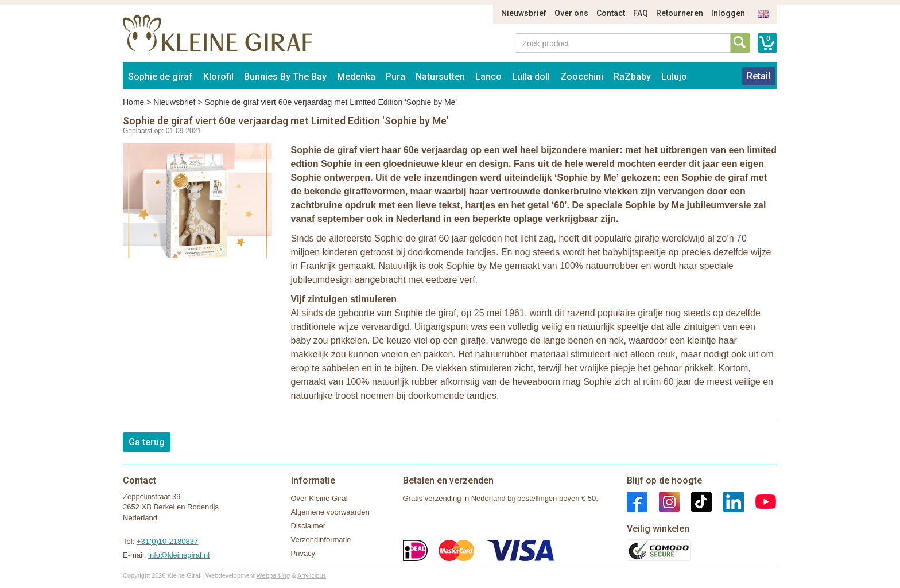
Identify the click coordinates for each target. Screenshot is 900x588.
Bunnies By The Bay (285, 77)
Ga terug (147, 442)
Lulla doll (531, 77)
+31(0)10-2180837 (167, 541)
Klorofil (218, 77)
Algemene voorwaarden (330, 512)
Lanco (488, 77)
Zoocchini (582, 77)
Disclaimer (309, 526)
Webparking (274, 575)
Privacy (303, 553)
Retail (759, 76)
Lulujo (674, 77)
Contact (611, 13)
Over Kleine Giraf (320, 498)
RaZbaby (632, 77)
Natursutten (440, 77)
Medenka (356, 77)
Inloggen (728, 13)
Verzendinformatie (321, 540)
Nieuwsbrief (524, 13)
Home (133, 102)
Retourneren (680, 13)
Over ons (571, 13)
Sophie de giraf (160, 77)
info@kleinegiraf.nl (179, 555)
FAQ (641, 13)
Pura (395, 77)
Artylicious (312, 575)
